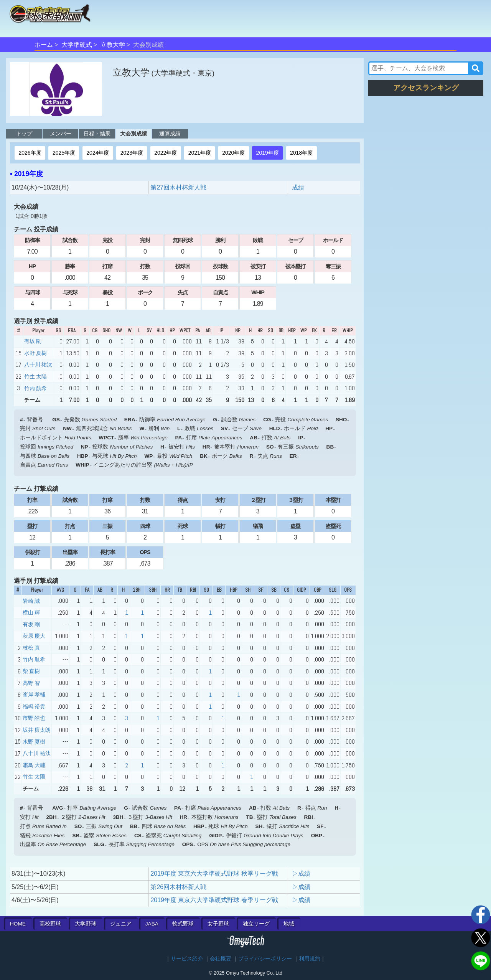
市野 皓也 (34, 718)
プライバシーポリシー (265, 959)
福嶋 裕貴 (34, 706)
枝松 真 (31, 648)
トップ (24, 134)
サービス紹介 (187, 959)
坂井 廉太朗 (37, 730)
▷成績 (301, 874)
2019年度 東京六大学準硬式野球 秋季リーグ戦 (214, 874)
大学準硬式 (77, 45)
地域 (289, 924)
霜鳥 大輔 (34, 765)
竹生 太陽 (35, 376)
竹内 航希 (35, 388)
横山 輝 (31, 612)
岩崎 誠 (31, 601)
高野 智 (31, 683)
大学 (86, 924)
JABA (152, 924)
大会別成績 (133, 134)
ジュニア (121, 924)
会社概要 (221, 959)
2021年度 (200, 153)
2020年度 (233, 153)
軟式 (183, 924)
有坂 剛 (33, 341)
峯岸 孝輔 (34, 695)
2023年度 (132, 153)
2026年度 (30, 153)
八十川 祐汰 (38, 365)
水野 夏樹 (35, 353)
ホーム (44, 45)
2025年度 (64, 153)
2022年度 (166, 153)
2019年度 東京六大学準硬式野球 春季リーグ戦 (214, 900)
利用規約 (310, 959)
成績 (298, 187)
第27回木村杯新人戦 (178, 187)
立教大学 (113, 45)
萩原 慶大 (34, 636)
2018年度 (301, 153)
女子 (218, 924)
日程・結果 (97, 134)
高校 (50, 924)
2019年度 (268, 153)
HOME (18, 924)
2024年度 (98, 153)
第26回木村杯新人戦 (178, 887)
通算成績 (170, 134)
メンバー (61, 134)
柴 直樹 (31, 671)
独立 (256, 924)
